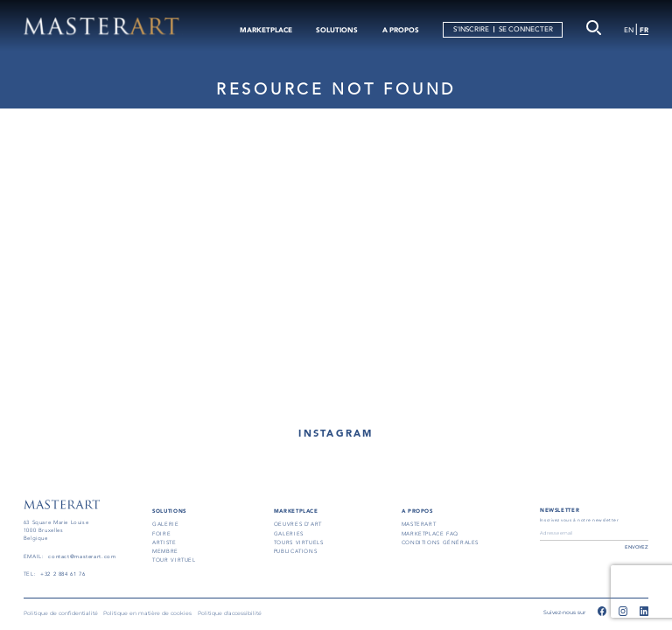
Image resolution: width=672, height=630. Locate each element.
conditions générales (440, 542)
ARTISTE (164, 542)
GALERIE (165, 524)
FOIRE (161, 534)
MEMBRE (165, 551)
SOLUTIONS (337, 30)
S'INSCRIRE (471, 29)
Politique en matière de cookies (147, 613)
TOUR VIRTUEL (174, 560)
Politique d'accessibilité (230, 613)
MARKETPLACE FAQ (430, 534)
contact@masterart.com (82, 556)
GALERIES (289, 534)
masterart (419, 524)
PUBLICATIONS (295, 551)
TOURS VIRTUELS (299, 542)
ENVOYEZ (637, 547)
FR (644, 30)
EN (629, 30)
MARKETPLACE (266, 30)
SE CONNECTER (526, 29)
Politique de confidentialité (61, 613)
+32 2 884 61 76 (63, 574)
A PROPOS (401, 30)
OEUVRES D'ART (298, 524)
